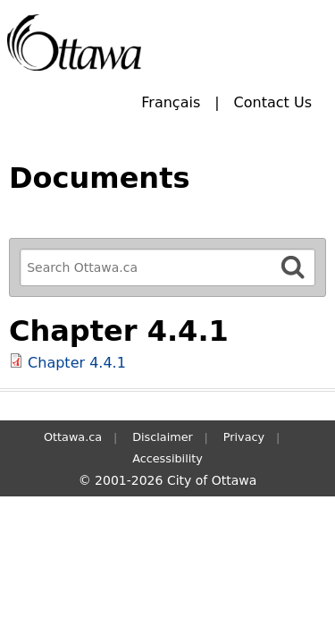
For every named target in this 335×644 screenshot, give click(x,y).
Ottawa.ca (73, 437)
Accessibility (167, 458)
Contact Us (273, 102)
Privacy (244, 437)
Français (171, 102)
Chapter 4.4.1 (77, 363)
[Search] (293, 267)
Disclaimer (163, 437)
